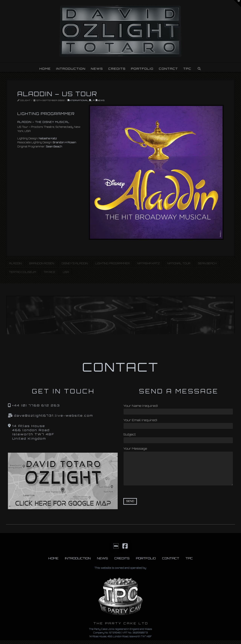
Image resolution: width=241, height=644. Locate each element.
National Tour (179, 263)
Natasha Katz (48, 138)
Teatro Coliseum (22, 272)
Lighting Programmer (113, 263)
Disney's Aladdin (75, 263)
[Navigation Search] (199, 67)
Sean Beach (54, 146)
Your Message (178, 451)
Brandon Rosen (42, 263)
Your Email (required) (178, 423)
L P (92, 100)
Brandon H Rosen (64, 142)
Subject (178, 438)
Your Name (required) (178, 409)
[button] (237, 4)
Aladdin (15, 263)
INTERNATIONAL (78, 100)
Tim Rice (49, 272)
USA (66, 272)
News (100, 100)
